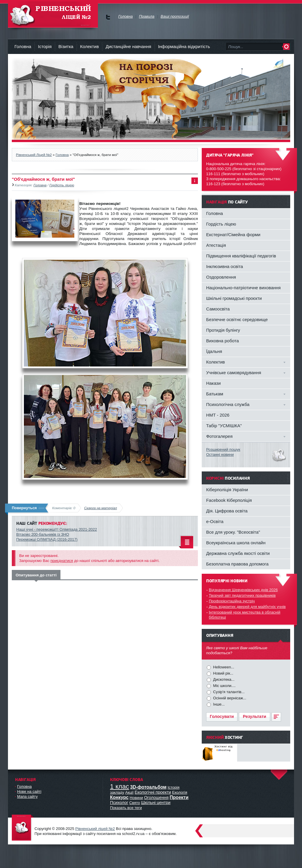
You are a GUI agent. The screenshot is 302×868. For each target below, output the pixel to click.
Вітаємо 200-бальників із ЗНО (43, 534)
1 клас (120, 786)
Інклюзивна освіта (225, 266)
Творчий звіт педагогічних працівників (242, 595)
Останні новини (220, 454)
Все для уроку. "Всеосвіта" (233, 532)
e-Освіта (215, 521)
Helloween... (223, 667)
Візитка (66, 46)
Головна (23, 46)
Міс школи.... (224, 686)
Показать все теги (126, 808)
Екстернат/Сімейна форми (233, 235)
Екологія (180, 792)
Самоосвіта (218, 309)
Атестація (216, 245)
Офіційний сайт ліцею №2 (23, 828)
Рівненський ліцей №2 (95, 829)
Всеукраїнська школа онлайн (236, 543)
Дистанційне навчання (128, 46)
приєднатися (62, 561)
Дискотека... (223, 679)
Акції (129, 792)
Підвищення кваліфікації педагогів (241, 256)
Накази (213, 383)
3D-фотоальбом (148, 787)
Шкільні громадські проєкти (234, 298)
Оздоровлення (221, 277)
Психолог (119, 803)
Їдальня (214, 351)
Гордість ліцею (62, 185)
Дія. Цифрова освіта (227, 511)
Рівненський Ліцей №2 (53, 15)
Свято (134, 803)
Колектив (90, 46)
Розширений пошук (223, 449)
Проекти (179, 797)
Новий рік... (223, 673)
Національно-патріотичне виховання (243, 288)
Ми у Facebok (108, 17)
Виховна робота (223, 341)
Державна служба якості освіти (238, 553)
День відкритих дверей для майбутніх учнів (247, 607)
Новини (136, 798)
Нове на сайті (29, 791)
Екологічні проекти (153, 792)
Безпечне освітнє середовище (237, 319)
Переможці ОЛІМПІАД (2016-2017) (47, 539)
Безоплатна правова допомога (237, 564)
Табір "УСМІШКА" (224, 426)
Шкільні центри (156, 803)
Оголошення (156, 798)
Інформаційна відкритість (184, 46)
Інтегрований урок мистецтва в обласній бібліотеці (244, 615)
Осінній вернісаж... (229, 698)
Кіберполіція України (227, 490)
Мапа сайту (27, 797)
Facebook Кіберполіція (229, 500)
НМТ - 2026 (218, 415)
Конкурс (119, 797)
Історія (45, 46)
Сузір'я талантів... (228, 692)
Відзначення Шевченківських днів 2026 (243, 590)
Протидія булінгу (223, 330)
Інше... (218, 704)
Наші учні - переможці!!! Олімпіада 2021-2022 (57, 529)
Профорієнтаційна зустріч (232, 601)
